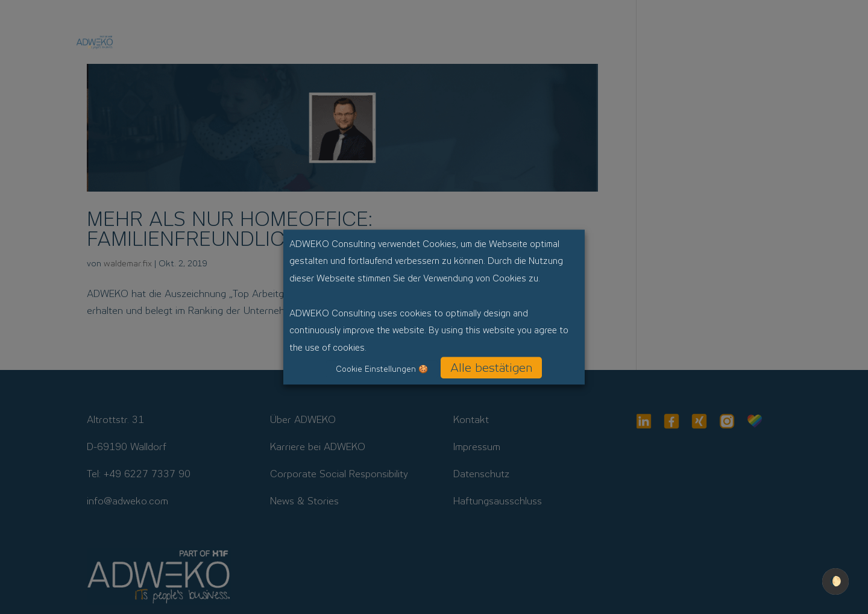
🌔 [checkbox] (835, 581)
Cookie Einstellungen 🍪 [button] (382, 369)
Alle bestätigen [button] (491, 368)
